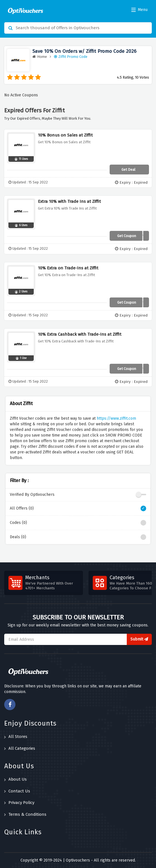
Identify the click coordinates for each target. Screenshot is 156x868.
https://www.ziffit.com (116, 418)
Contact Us (17, 791)
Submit (139, 639)
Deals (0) (78, 537)
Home (40, 57)
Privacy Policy (19, 803)
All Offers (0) (78, 508)
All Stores (16, 737)
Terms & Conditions (25, 814)
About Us (15, 779)
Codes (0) (78, 523)
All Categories (20, 748)
